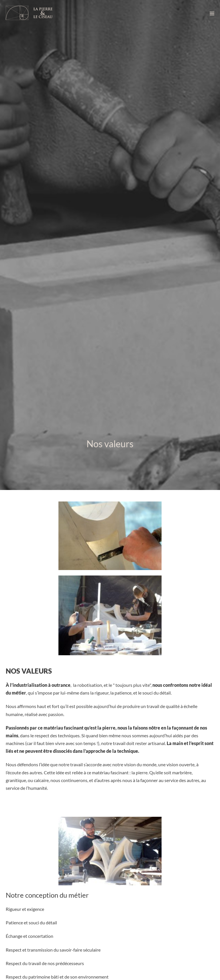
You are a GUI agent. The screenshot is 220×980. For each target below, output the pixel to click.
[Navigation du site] (212, 13)
